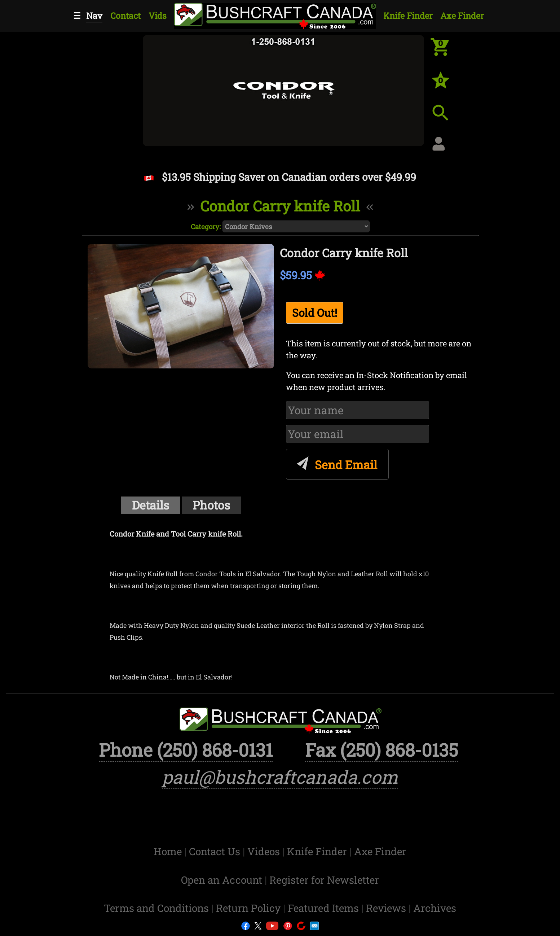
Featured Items (325, 908)
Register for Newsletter (324, 880)
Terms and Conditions (158, 908)
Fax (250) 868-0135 (382, 750)
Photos (211, 505)
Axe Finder (462, 16)
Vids (159, 16)
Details (151, 505)
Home (169, 851)
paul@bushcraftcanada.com (280, 777)
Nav (94, 16)
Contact (127, 16)
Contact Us (216, 851)
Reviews (387, 908)
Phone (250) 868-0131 (186, 750)
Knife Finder (409, 16)
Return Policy (250, 908)
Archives (435, 908)
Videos (265, 851)
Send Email (336, 462)
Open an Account (222, 880)
